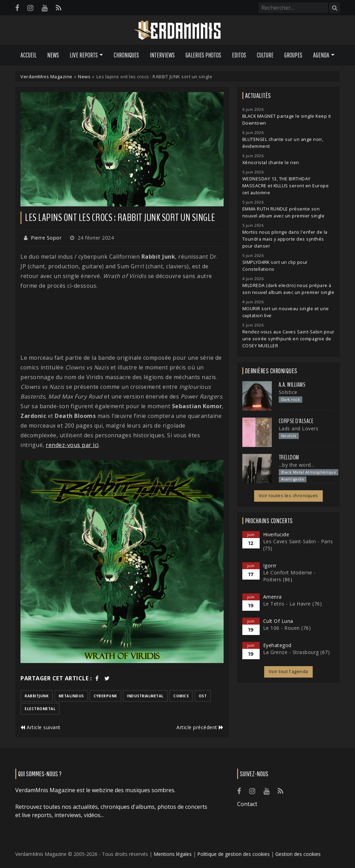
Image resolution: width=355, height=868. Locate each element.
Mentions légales (173, 854)
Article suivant (41, 727)
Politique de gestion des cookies (233, 854)
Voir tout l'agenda (288, 672)
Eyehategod (277, 645)
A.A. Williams (292, 385)
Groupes (293, 55)
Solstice (288, 392)
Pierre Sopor (46, 238)
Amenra (272, 597)
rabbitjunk (37, 696)
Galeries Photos (203, 55)
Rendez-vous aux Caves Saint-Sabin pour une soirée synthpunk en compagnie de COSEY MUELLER (288, 339)
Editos (239, 55)
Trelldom (289, 457)
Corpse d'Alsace (296, 421)
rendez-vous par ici (72, 445)
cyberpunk (105, 696)
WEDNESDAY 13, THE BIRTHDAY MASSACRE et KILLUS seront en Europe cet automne (286, 186)
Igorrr (270, 566)
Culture (265, 55)
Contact (247, 804)
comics (181, 696)
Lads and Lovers (299, 428)
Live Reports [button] (84, 55)
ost (203, 696)
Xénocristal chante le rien (271, 163)
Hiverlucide (276, 534)
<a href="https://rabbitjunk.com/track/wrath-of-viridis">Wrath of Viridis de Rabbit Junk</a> (122, 322)
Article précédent (200, 727)
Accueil (28, 55)
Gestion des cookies (298, 854)
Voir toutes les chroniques (288, 496)
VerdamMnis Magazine (46, 77)
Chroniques (126, 55)
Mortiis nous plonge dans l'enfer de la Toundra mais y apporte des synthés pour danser (285, 239)
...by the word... (297, 465)
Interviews (162, 55)
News (53, 55)
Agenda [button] (321, 55)
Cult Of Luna (278, 621)
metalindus (71, 696)
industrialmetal (145, 696)
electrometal (40, 709)
